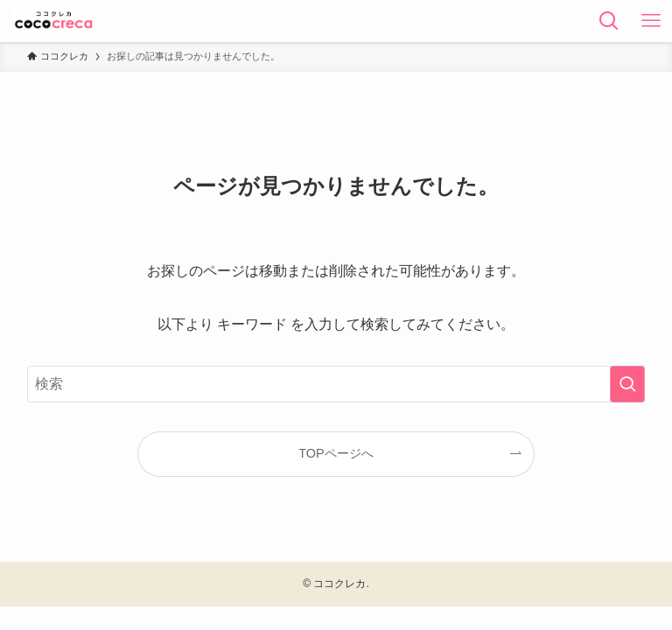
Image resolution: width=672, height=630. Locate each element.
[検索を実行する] (627, 384)
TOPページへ (336, 453)
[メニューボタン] (651, 21)
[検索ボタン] (609, 21)
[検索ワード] (336, 384)
